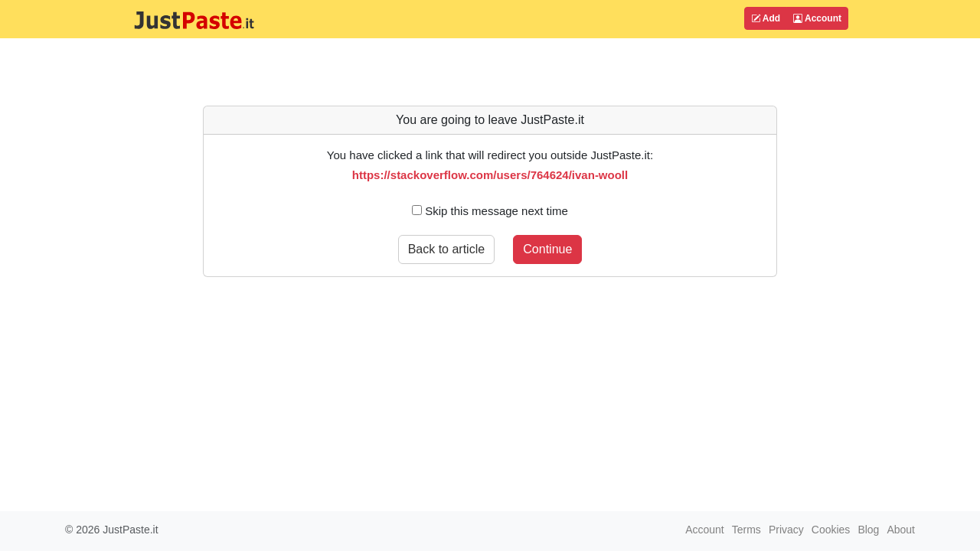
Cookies (831, 530)
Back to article (446, 249)
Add (766, 18)
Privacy (786, 530)
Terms (746, 530)
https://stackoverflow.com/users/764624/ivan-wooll (490, 175)
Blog (868, 530)
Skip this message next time (490, 211)
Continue (547, 249)
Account (817, 18)
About (901, 530)
